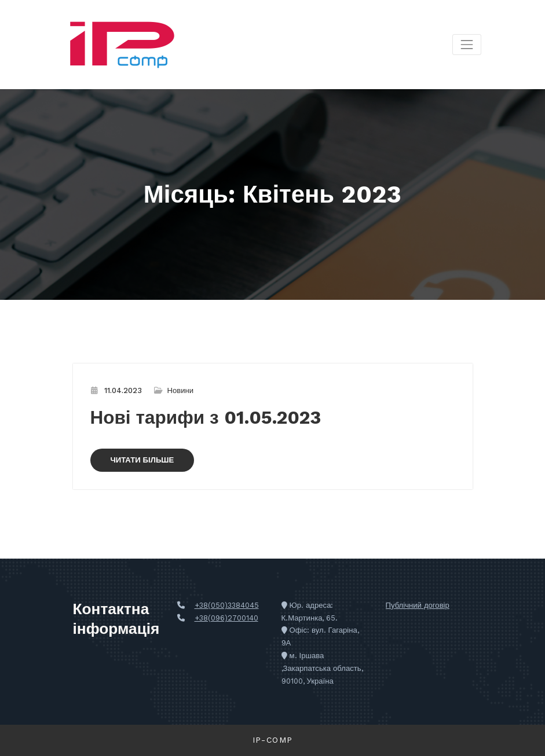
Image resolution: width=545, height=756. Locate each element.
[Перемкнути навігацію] (467, 44)
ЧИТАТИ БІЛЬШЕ (142, 460)
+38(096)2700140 (226, 618)
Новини (181, 390)
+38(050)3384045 (227, 605)
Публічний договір (418, 605)
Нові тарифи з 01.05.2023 (206, 418)
